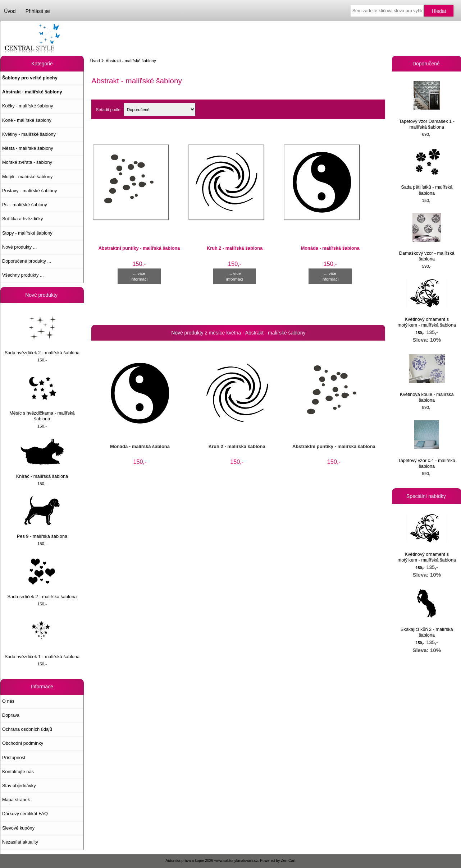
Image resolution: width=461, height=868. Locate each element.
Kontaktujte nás (18, 772)
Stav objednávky (19, 786)
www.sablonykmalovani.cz (236, 861)
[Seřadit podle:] (159, 109)
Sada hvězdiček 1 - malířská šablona (42, 638)
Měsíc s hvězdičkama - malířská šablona (42, 397)
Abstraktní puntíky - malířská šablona (139, 248)
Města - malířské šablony (28, 148)
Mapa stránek (16, 800)
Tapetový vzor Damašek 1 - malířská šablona (427, 105)
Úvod (10, 11)
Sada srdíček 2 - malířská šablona (42, 578)
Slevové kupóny (18, 828)
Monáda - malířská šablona (330, 248)
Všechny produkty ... (23, 275)
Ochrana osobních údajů (27, 729)
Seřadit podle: (109, 109)
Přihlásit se (38, 11)
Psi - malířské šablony (25, 205)
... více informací (139, 276)
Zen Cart (288, 861)
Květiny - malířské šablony (29, 134)
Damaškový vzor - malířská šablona (427, 237)
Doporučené (427, 64)
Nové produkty (42, 295)
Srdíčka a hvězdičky (22, 219)
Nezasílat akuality (20, 842)
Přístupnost (14, 758)
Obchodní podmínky (23, 743)
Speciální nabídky (427, 496)
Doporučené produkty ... (27, 261)
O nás (8, 701)
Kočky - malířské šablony (28, 106)
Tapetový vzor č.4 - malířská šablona (427, 445)
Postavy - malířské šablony (29, 191)
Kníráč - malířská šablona (42, 459)
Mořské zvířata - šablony (27, 162)
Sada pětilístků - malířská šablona (427, 171)
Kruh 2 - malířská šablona (235, 248)
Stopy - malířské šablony (27, 233)
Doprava (11, 715)
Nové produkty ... (19, 247)
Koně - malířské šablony (27, 120)
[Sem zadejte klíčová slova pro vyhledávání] (387, 11)
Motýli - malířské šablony (27, 177)
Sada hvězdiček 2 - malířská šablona (42, 334)
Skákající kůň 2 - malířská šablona (427, 613)
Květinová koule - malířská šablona (427, 378)
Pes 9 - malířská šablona (42, 518)
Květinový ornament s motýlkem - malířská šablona (427, 303)
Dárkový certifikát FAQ (25, 814)
